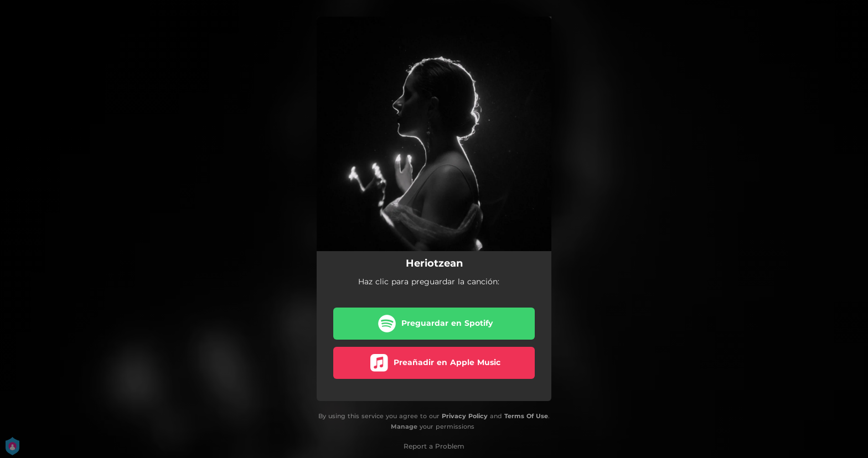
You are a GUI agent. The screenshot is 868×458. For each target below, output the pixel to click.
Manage (404, 426)
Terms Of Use (526, 416)
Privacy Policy (465, 416)
